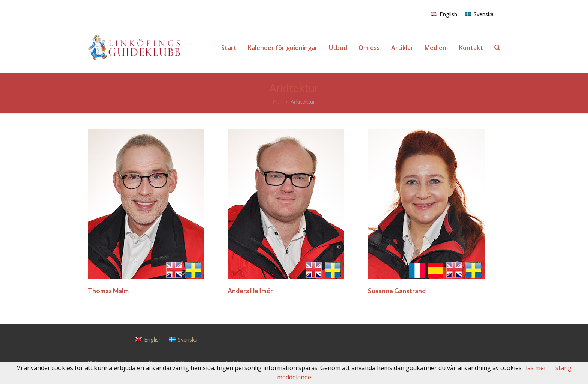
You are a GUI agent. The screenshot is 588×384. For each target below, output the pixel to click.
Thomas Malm (108, 291)
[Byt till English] (444, 14)
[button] (497, 48)
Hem (279, 101)
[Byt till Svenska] (479, 14)
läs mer (536, 368)
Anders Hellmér (250, 291)
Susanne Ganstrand (397, 291)
